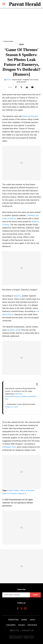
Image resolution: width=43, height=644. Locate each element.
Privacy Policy (29, 638)
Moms (24, 620)
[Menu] (4, 4)
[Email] (32, 87)
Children (11, 625)
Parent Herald (8, 41)
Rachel (9, 80)
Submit (35, 595)
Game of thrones (27, 490)
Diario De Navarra (30, 116)
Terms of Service (15, 638)
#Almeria (18, 394)
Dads (32, 620)
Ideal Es (17, 296)
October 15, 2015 (11, 407)
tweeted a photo (14, 330)
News (21, 45)
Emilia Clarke (13, 490)
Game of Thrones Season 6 (14, 493)
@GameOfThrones (12, 396)
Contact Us (28, 631)
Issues (21, 625)
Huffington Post (9, 447)
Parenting (13, 620)
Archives (32, 625)
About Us (14, 631)
